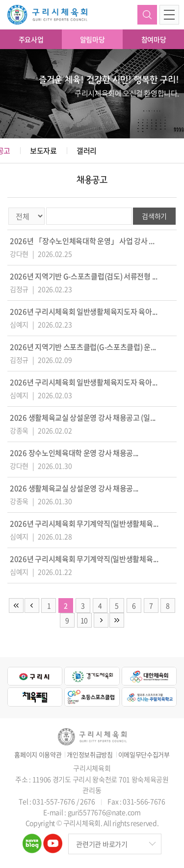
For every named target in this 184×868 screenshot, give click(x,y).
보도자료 (43, 151)
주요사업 (31, 39)
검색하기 (147, 15)
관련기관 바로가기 (102, 844)
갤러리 (87, 151)
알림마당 (92, 39)
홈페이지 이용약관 (38, 755)
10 (84, 620)
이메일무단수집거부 (144, 755)
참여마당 (154, 39)
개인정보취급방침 (90, 755)
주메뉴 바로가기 (0, 0)
